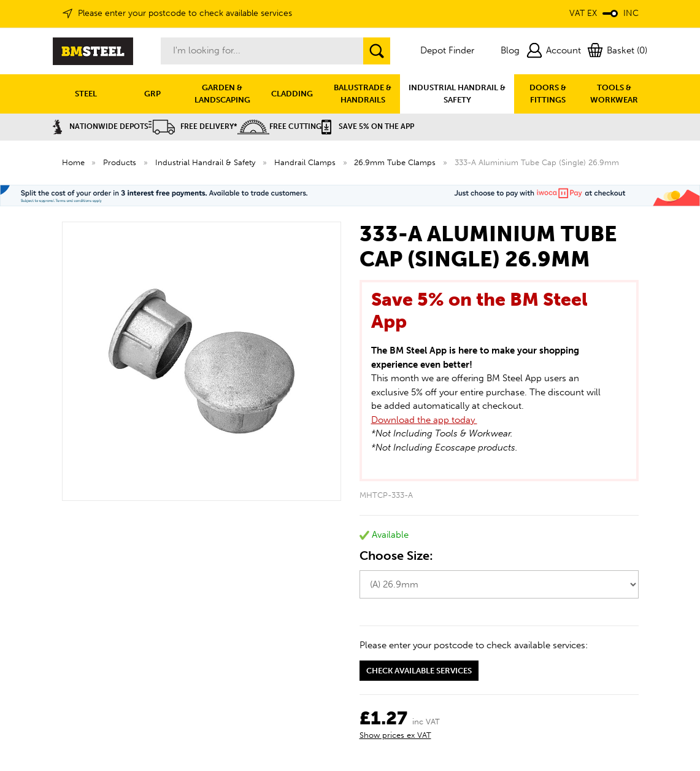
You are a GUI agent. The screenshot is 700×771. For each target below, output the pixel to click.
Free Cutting (279, 126)
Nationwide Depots (101, 126)
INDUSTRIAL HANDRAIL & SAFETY (457, 94)
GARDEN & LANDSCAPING (222, 94)
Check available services (419, 671)
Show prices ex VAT (395, 735)
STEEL (86, 94)
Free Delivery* (193, 126)
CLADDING (292, 94)
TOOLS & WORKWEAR (614, 94)
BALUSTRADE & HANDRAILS (363, 94)
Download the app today (424, 420)
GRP (152, 94)
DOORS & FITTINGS (548, 94)
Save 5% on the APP (368, 126)
